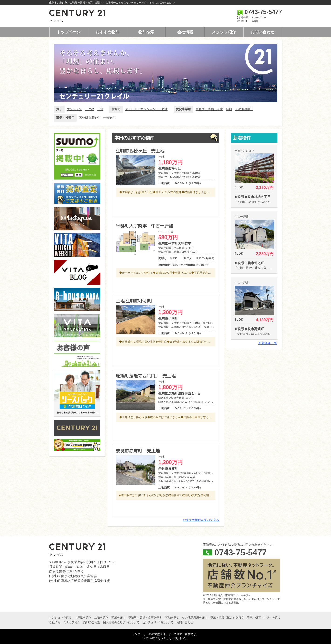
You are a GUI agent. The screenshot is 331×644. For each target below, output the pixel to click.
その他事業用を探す (195, 617)
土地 (100, 109)
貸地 (229, 109)
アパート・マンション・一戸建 (147, 109)
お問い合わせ (263, 32)
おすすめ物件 (107, 32)
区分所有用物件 (90, 118)
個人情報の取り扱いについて (121, 622)
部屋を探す (118, 617)
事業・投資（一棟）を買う (264, 617)
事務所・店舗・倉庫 (209, 109)
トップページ (69, 32)
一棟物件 (109, 118)
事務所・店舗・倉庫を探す (145, 617)
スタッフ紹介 (224, 32)
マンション (74, 109)
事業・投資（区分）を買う (227, 617)
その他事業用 (244, 109)
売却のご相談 (92, 622)
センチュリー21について (158, 622)
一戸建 (90, 109)
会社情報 (185, 32)
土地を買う (101, 617)
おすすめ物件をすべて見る (201, 520)
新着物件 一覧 (268, 343)
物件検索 (146, 32)
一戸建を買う (83, 617)
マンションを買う (60, 617)
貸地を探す (172, 617)
